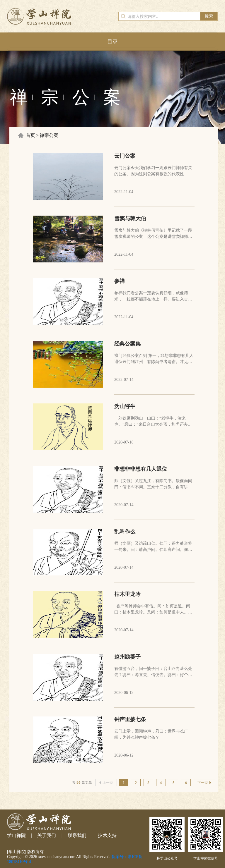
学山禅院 (16, 835)
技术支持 (107, 835)
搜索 (209, 16)
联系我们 (77, 835)
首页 (30, 135)
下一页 (204, 783)
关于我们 (47, 835)
